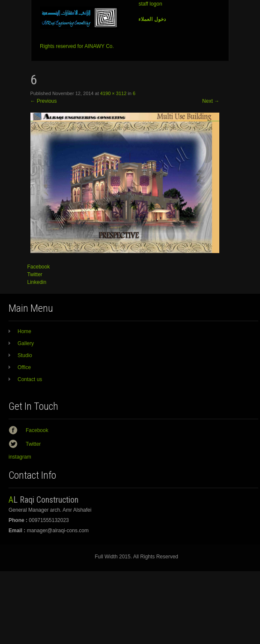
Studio (25, 355)
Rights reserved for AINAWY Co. (77, 46)
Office (24, 367)
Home (24, 331)
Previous (44, 101)
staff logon (150, 4)
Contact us (30, 379)
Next (211, 101)
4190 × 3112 (113, 93)
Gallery (26, 343)
